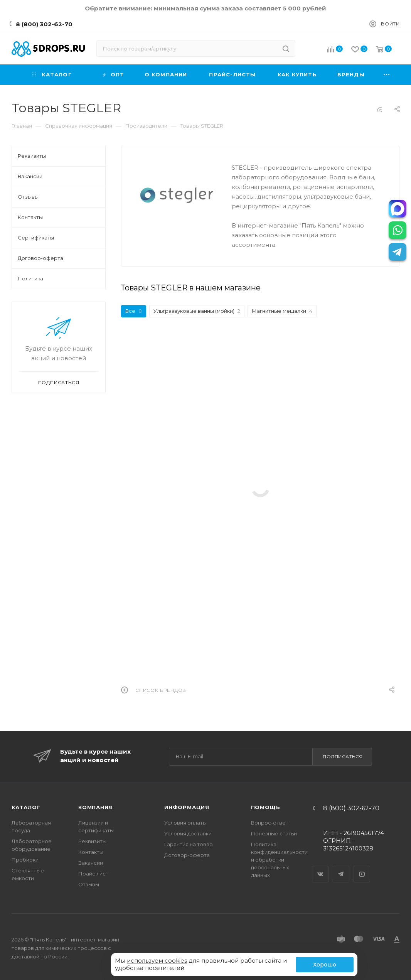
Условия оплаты (185, 823)
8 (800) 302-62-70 (44, 24)
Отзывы (89, 884)
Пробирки (25, 860)
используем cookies (157, 961)
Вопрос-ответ (270, 823)
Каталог (26, 807)
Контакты (91, 852)
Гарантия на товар (189, 844)
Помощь (266, 807)
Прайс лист (93, 874)
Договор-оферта (187, 855)
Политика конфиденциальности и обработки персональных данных (279, 860)
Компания (95, 807)
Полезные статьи (274, 833)
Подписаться (343, 757)
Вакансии (91, 863)
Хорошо (325, 965)
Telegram (341, 867)
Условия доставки (188, 833)
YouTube (362, 867)
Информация (187, 807)
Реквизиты (92, 841)
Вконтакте (320, 867)
